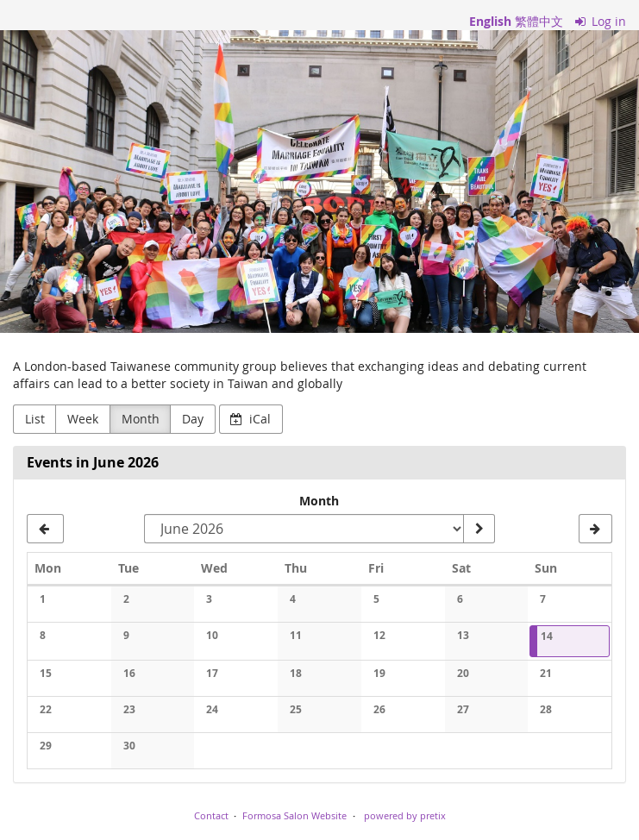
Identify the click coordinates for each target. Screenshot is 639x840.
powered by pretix (405, 815)
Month (141, 419)
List (35, 419)
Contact (211, 815)
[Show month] (479, 529)
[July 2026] (595, 529)
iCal (251, 419)
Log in (601, 21)
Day (193, 419)
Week (83, 419)
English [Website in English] (490, 21)
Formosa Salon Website (294, 815)
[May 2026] (45, 529)
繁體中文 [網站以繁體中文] (539, 21)
